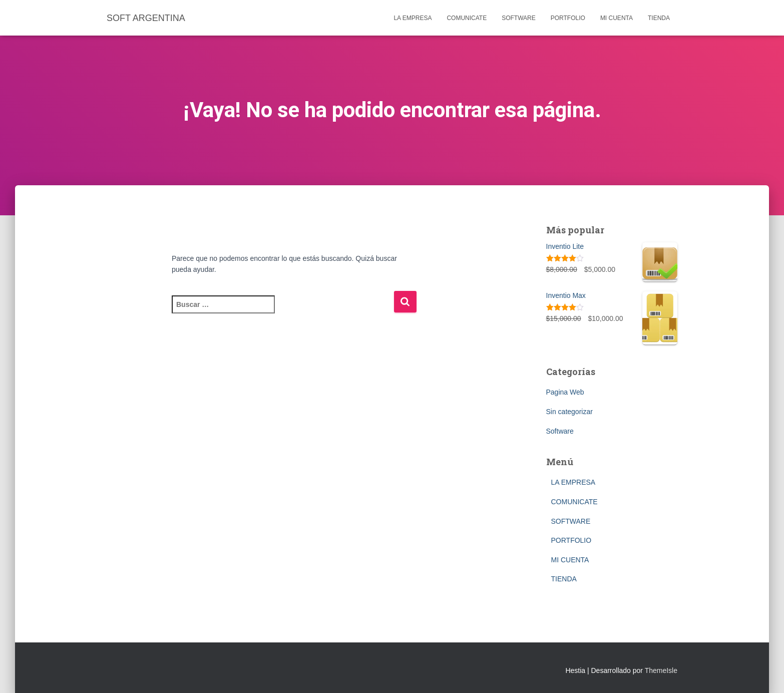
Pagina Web (565, 392)
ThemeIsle (661, 670)
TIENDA (659, 18)
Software (560, 431)
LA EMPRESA (413, 18)
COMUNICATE (467, 18)
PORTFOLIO (568, 18)
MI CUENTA (617, 18)
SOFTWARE (519, 18)
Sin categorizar (569, 412)
